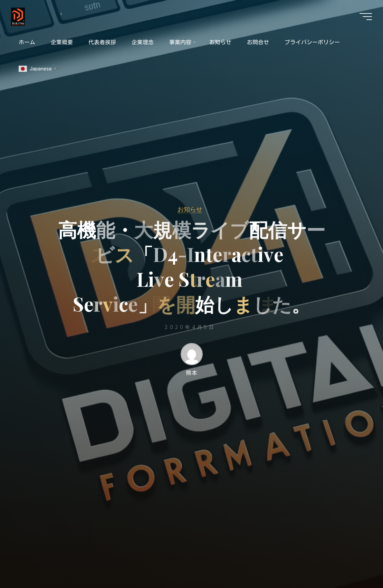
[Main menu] (366, 17)
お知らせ (190, 209)
